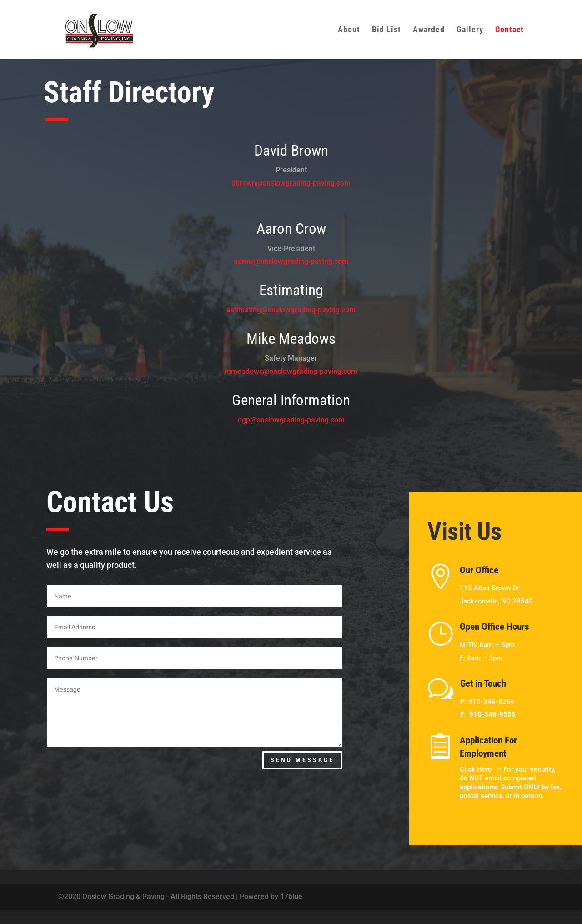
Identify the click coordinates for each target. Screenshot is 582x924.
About (349, 30)
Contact (509, 30)
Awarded (429, 30)
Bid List (386, 30)
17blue (291, 896)
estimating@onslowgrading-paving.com (291, 310)
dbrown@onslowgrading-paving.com (291, 183)
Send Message (302, 760)
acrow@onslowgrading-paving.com (291, 261)
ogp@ (247, 420)
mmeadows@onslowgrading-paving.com (291, 371)
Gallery (470, 30)
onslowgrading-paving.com (301, 420)
